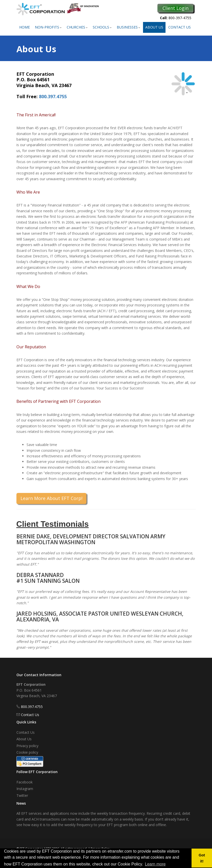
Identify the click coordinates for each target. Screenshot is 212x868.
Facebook (25, 782)
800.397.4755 (53, 96)
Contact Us (180, 27)
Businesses (128, 27)
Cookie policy (27, 752)
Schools (102, 27)
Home (25, 27)
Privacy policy (27, 746)
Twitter (22, 795)
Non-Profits (48, 27)
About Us (154, 27)
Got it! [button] (202, 858)
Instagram (25, 789)
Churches (77, 27)
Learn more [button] (155, 864)
